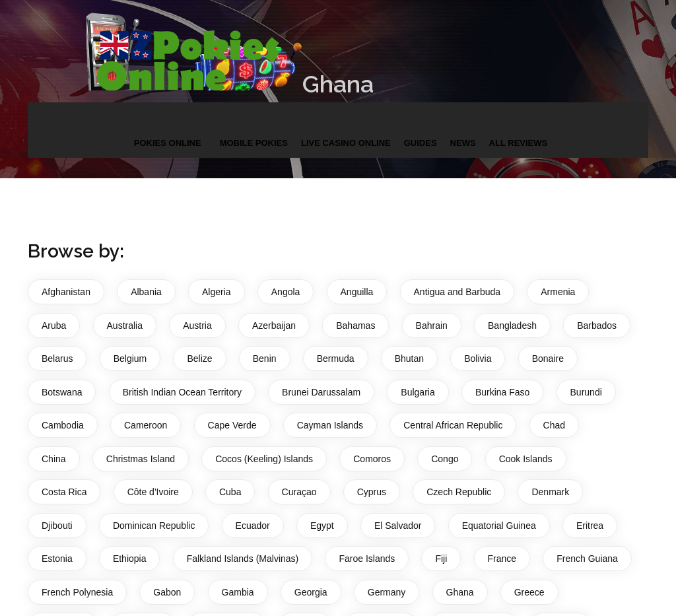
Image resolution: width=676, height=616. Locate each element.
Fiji (441, 559)
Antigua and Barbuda (457, 292)
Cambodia (63, 425)
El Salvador (398, 526)
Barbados (597, 325)
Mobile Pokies (254, 131)
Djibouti (57, 526)
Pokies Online (168, 131)
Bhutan (409, 359)
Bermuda (336, 359)
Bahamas (355, 325)
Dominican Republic (154, 526)
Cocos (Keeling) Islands (264, 459)
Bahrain (432, 325)
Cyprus (372, 492)
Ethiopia (130, 559)
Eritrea (590, 526)
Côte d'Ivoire (153, 492)
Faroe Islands (367, 559)
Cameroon (146, 425)
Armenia (558, 292)
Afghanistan (66, 292)
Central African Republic (453, 425)
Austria (197, 325)
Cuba (230, 492)
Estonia (57, 559)
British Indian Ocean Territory (182, 392)
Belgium (130, 359)
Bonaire (548, 359)
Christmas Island (141, 459)
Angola (286, 292)
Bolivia (478, 359)
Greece (529, 592)
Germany (387, 592)
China (54, 459)
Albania (146, 292)
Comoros (372, 459)
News (463, 131)
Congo (445, 459)
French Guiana (587, 559)
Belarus (57, 359)
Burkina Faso (502, 392)
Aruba (54, 325)
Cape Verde (232, 425)
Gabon (167, 592)
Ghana (460, 592)
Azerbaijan (274, 325)
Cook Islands (526, 459)
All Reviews (519, 131)
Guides (421, 131)
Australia (125, 325)
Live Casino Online (346, 131)
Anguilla (357, 292)
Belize (199, 359)
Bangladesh (512, 325)
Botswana (62, 392)
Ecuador (253, 526)
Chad (554, 425)
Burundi (586, 392)
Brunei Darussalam (321, 392)
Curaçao (299, 492)
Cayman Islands (330, 425)
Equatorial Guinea (499, 526)
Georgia (311, 592)
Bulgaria (418, 392)
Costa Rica (64, 492)
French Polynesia (77, 592)
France (502, 559)
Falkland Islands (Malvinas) (243, 559)
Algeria (217, 292)
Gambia (238, 592)
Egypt (322, 526)
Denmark (550, 492)
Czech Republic (459, 492)
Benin (265, 359)
